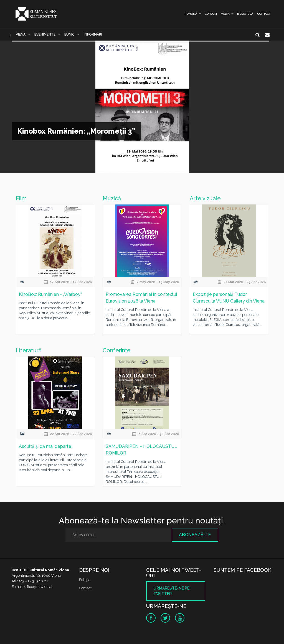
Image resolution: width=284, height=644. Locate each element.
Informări (93, 34)
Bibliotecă (245, 14)
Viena (21, 34)
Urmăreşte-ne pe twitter (171, 591)
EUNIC (69, 34)
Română (189, 14)
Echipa (85, 580)
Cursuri (211, 14)
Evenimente (45, 34)
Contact (264, 14)
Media (225, 14)
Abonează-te (195, 535)
